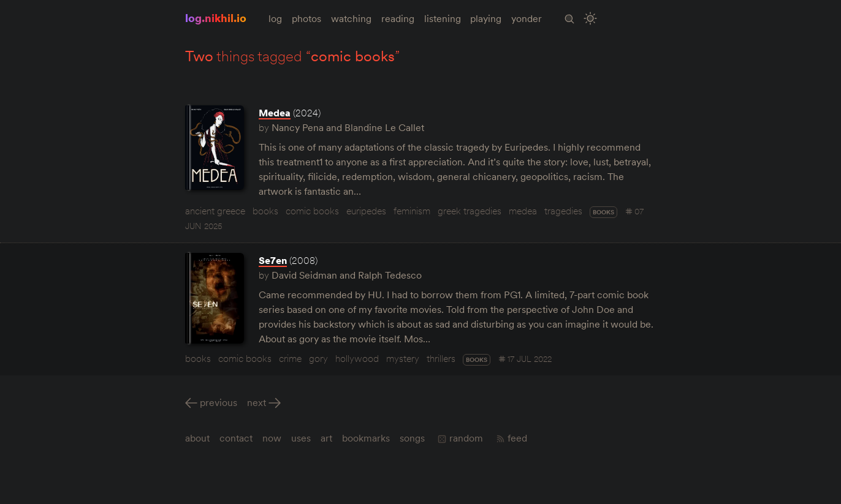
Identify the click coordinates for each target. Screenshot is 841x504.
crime (290, 358)
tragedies (563, 211)
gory (318, 358)
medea (523, 211)
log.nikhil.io (216, 18)
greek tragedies (470, 211)
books (265, 211)
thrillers (441, 358)
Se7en (273, 260)
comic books (312, 211)
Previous (219, 402)
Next (257, 402)
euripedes (366, 211)
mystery (403, 358)
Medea (275, 113)
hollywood (357, 358)
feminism (412, 211)
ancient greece (215, 211)
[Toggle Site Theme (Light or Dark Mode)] (591, 19)
